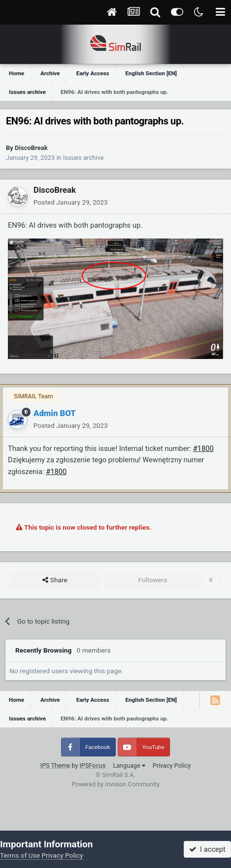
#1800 (203, 449)
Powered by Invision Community (115, 784)
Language (129, 765)
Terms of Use (20, 855)
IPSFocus (93, 765)
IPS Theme (55, 765)
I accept (207, 849)
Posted (71, 202)
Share (55, 580)
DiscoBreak (31, 148)
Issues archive (83, 158)
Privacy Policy (172, 765)
